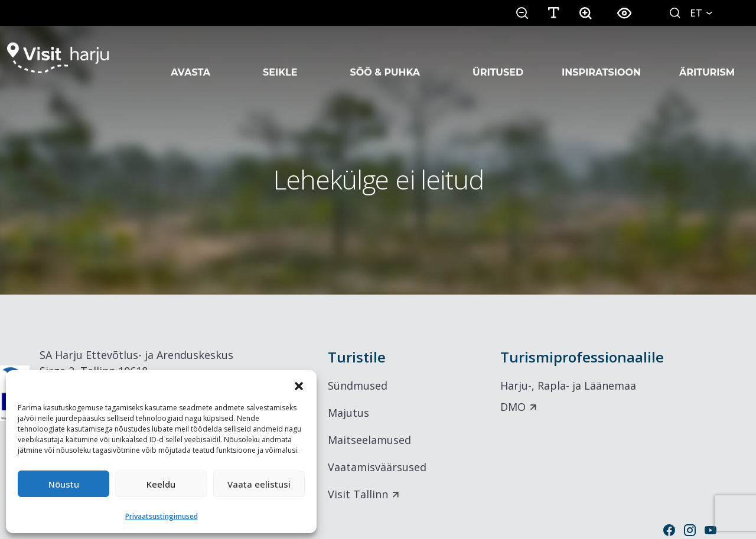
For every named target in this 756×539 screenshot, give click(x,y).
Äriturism (707, 58)
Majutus (348, 413)
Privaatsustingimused (162, 516)
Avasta (190, 58)
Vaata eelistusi (259, 484)
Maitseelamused (369, 440)
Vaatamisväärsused (377, 467)
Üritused (498, 58)
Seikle (280, 58)
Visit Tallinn (358, 494)
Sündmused (358, 386)
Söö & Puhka (385, 58)
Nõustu (64, 484)
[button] (299, 385)
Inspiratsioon (601, 58)
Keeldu (161, 484)
